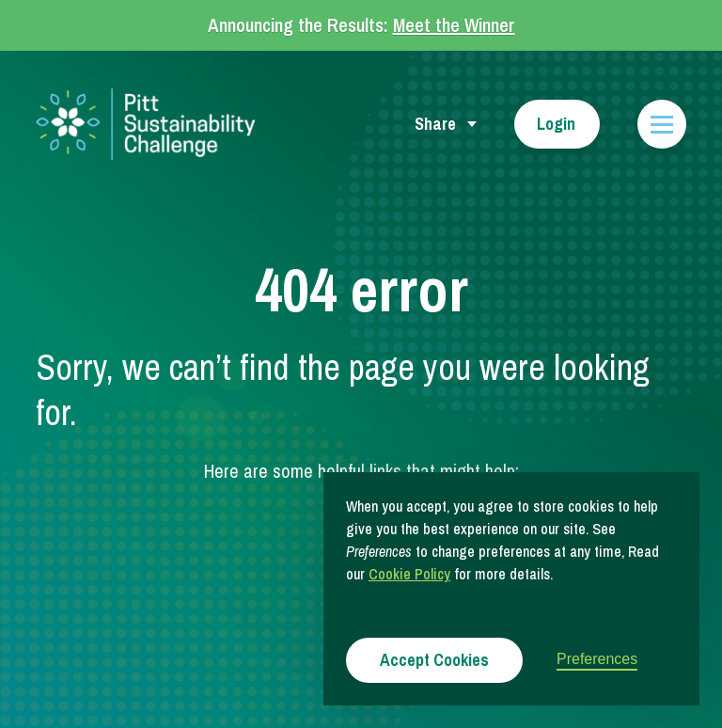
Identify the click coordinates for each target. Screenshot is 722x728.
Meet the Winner (454, 25)
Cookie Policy (409, 574)
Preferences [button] (597, 659)
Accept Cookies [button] (434, 660)
